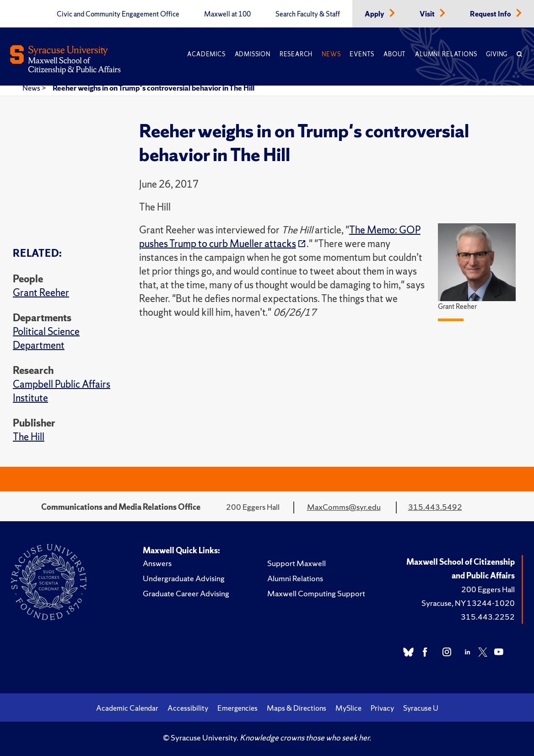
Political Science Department (46, 338)
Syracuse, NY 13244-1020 (468, 603)
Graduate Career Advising (186, 593)
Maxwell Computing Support (316, 593)
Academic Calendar (127, 708)
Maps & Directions (297, 708)
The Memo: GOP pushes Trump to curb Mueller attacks (280, 237)
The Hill (29, 437)
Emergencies (237, 708)
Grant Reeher (41, 293)
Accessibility (188, 708)
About (395, 54)
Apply (375, 14)
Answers (157, 563)
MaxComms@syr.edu (344, 507)
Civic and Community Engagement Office (118, 14)
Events (362, 54)
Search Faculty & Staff (308, 14)
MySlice (348, 708)
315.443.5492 (435, 507)
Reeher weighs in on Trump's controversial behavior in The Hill (154, 88)
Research (296, 54)
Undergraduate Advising (184, 578)
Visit (428, 14)
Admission (253, 54)
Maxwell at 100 (227, 14)
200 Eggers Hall (488, 589)
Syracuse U (421, 708)
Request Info (491, 14)
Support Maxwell (297, 563)
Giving (497, 54)
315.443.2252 (488, 617)
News (331, 54)
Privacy (382, 708)
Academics (206, 54)
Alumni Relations (446, 54)
